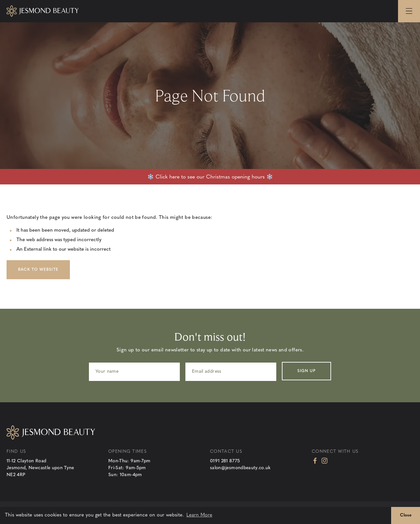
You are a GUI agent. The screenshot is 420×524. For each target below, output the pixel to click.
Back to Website (38, 270)
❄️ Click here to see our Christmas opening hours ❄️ (210, 177)
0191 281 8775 (225, 461)
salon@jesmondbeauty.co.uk (240, 468)
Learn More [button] (199, 515)
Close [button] (406, 515)
